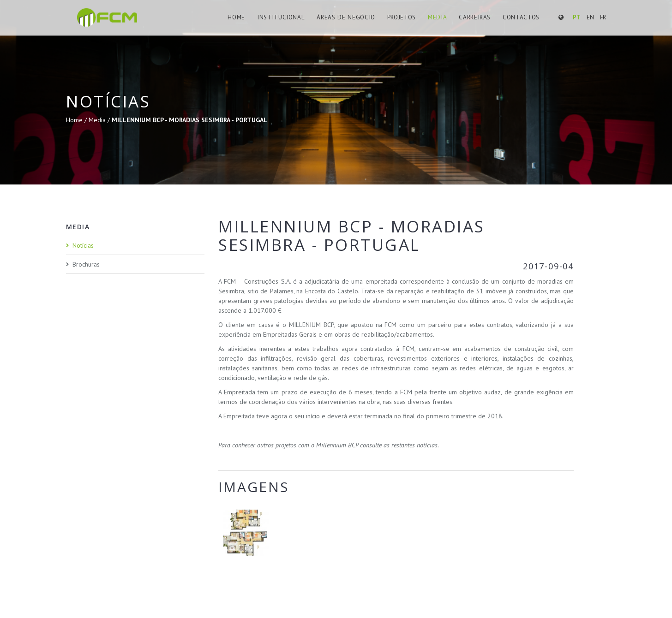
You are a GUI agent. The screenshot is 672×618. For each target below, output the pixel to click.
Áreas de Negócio (347, 17)
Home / (77, 120)
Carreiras (475, 17)
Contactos (521, 17)
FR (603, 17)
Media (438, 17)
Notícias (83, 245)
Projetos (402, 17)
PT (577, 17)
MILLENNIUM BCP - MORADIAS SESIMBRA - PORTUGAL (189, 120)
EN (590, 17)
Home (241, 17)
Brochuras (86, 264)
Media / (100, 120)
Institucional (284, 17)
